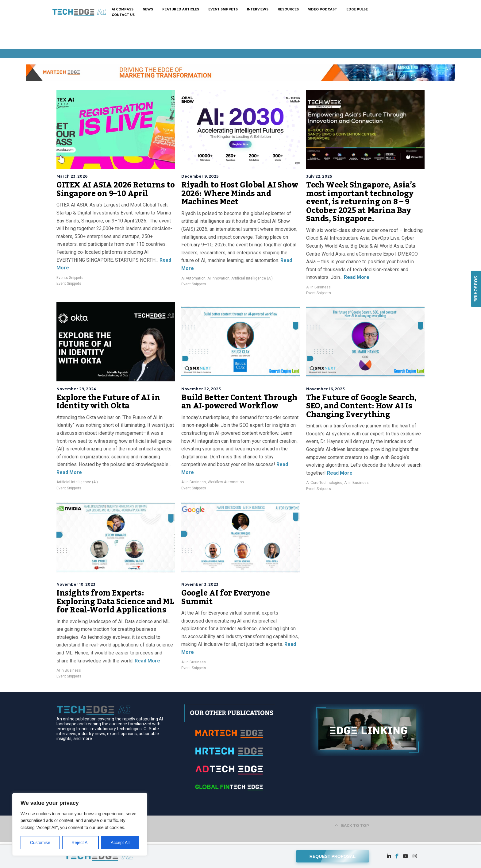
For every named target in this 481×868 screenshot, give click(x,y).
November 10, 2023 (76, 584)
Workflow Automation (226, 482)
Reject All (80, 843)
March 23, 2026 (72, 176)
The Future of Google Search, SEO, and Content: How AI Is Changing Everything (361, 406)
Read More (356, 277)
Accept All (120, 843)
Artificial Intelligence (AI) (252, 278)
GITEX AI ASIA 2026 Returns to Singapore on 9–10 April (115, 189)
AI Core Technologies (324, 483)
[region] (80, 824)
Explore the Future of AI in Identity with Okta (108, 402)
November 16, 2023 (325, 389)
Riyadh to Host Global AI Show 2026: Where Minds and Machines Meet (240, 193)
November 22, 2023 (201, 389)
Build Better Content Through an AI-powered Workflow (239, 402)
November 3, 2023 (200, 584)
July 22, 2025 (319, 176)
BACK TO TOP (352, 826)
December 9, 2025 (200, 176)
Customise (40, 843)
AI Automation (193, 278)
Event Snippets (69, 284)
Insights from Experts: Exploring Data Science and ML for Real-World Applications (115, 602)
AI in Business (318, 287)
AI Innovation (218, 278)
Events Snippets (70, 278)
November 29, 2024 (76, 389)
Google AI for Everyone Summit (225, 597)
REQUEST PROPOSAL (333, 855)
